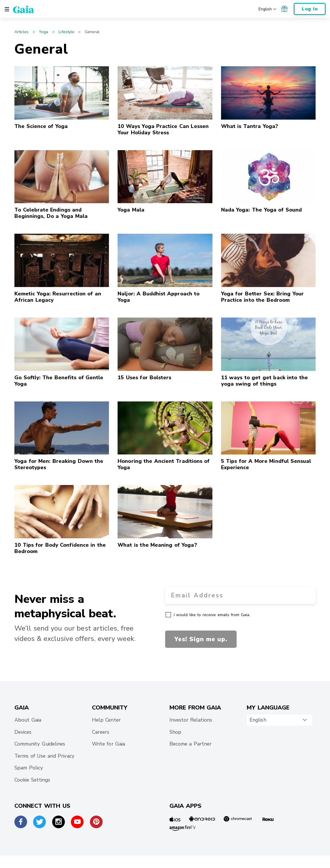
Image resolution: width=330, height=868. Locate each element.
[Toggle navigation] (7, 9)
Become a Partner (191, 744)
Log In (310, 9)
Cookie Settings (32, 780)
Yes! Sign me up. (201, 639)
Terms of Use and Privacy (44, 756)
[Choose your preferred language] (268, 9)
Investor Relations (191, 720)
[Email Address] (241, 595)
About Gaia (28, 720)
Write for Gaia (109, 744)
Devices (23, 732)
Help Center (106, 720)
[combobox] (280, 720)
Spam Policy (29, 768)
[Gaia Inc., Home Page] (23, 9)
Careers (101, 732)
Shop (175, 732)
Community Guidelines (40, 744)
